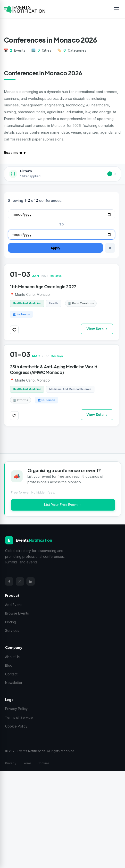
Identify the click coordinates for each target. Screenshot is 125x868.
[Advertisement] (62, 819)
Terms (27, 763)
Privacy (11, 763)
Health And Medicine (27, 303)
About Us (12, 657)
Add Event (13, 605)
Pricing (11, 622)
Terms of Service (19, 717)
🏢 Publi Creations (81, 303)
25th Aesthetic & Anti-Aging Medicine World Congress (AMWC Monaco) (54, 369)
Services (12, 630)
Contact (11, 674)
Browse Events (17, 613)
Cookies (43, 763)
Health (54, 303)
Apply (55, 248)
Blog (9, 665)
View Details (97, 329)
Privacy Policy (16, 709)
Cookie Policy (16, 726)
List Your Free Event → (63, 505)
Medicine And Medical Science (70, 389)
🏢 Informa (20, 400)
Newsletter (14, 683)
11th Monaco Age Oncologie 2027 (43, 287)
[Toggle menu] (117, 9)
